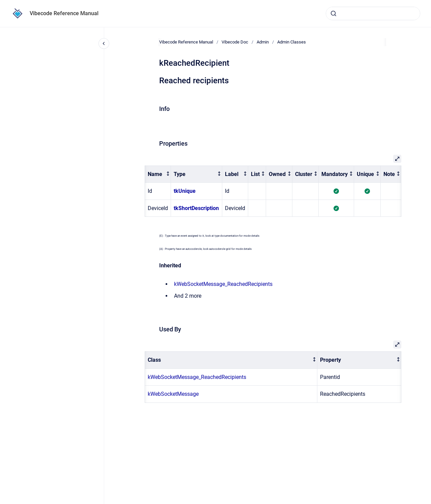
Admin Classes (292, 42)
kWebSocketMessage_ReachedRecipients (223, 284)
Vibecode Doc (235, 42)
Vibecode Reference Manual (64, 13)
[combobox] (373, 13)
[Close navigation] (104, 43)
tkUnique (185, 191)
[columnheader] (158, 174)
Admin (263, 42)
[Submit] (334, 13)
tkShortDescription (196, 208)
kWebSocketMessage (173, 394)
